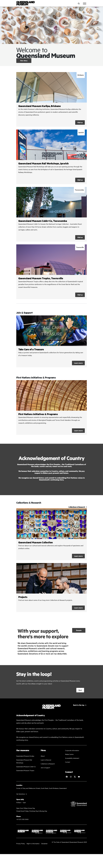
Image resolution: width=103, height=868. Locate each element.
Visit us (80, 122)
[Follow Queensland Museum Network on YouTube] (79, 777)
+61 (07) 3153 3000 (22, 819)
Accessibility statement (72, 758)
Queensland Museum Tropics (25, 770)
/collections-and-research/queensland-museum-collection (52, 534)
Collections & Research (48, 764)
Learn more (52, 341)
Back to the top (79, 705)
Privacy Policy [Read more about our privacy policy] (21, 843)
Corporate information (72, 750)
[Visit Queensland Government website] (79, 804)
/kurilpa (52, 99)
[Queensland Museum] (26, 4)
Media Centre (69, 754)
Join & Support (45, 768)
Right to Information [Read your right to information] (33, 843)
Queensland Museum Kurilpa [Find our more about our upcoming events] (25, 756)
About (43, 756)
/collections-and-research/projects (52, 588)
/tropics (52, 272)
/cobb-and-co (52, 214)
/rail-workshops (52, 157)
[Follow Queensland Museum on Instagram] (71, 777)
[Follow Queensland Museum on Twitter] (75, 777)
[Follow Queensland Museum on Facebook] (67, 777)
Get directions (21, 794)
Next (80, 690)
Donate (79, 630)
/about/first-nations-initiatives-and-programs (52, 408)
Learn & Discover (46, 760)
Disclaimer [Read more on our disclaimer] (44, 843)
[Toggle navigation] (85, 4)
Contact (68, 762)
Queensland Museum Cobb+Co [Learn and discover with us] (26, 767)
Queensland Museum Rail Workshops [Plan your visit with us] (24, 761)
